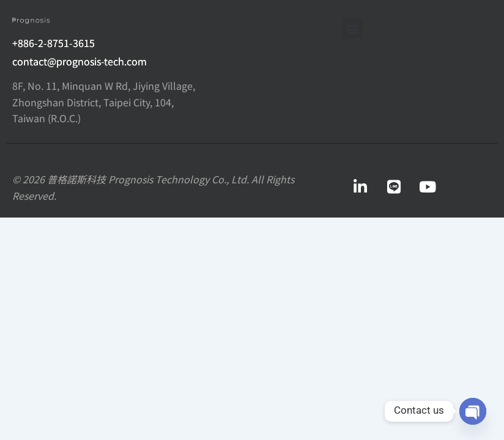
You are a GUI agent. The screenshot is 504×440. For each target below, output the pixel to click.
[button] (353, 28)
